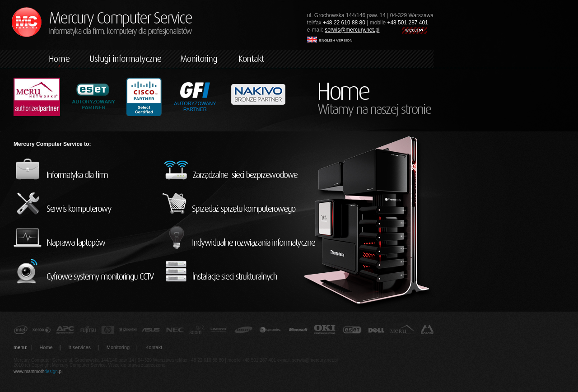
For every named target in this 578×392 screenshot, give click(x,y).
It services (80, 347)
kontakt (252, 59)
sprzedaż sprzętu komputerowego (239, 203)
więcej (414, 30)
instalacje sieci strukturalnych (239, 271)
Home (46, 347)
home (60, 59)
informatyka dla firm (86, 170)
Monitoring (118, 347)
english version (330, 40)
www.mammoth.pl (38, 371)
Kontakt (154, 347)
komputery (126, 59)
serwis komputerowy (86, 203)
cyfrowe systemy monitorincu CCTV (86, 271)
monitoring (200, 59)
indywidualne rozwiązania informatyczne (239, 237)
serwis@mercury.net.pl (352, 30)
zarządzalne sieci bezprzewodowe (239, 170)
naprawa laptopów (86, 237)
